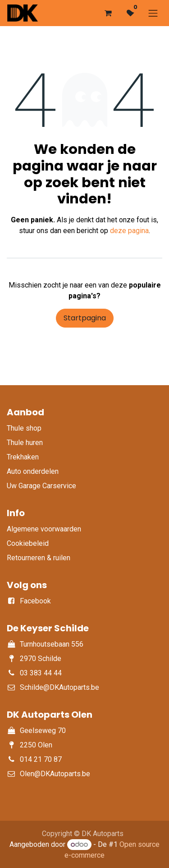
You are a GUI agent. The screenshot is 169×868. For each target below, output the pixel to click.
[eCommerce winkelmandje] (108, 13)
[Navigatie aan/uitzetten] (153, 13)
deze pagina (129, 231)
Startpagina (85, 318)
